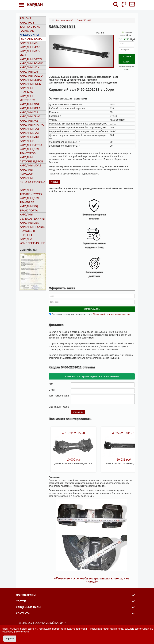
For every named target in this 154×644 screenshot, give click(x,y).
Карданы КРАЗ (30, 108)
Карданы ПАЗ (29, 129)
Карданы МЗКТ (30, 223)
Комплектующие (32, 243)
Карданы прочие (32, 227)
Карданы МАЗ (29, 43)
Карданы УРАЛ (30, 47)
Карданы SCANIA (32, 64)
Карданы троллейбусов (31, 192)
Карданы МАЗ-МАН (30, 53)
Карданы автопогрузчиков (32, 182)
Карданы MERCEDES (27, 98)
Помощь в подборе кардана (27, 235)
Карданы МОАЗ (30, 166)
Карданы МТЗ (29, 137)
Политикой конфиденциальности (111, 312)
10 (85, 405)
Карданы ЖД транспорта (29, 208)
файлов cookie (21, 632)
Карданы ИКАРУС (32, 125)
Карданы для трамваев (29, 200)
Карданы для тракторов (29, 151)
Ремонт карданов (27, 21)
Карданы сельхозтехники (32, 217)
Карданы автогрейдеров (31, 159)
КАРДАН (35, 5)
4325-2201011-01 (124, 432)
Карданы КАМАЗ (32, 39)
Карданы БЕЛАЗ (31, 80)
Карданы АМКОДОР (26, 172)
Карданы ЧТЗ (29, 141)
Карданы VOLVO (31, 76)
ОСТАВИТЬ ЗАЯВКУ (127, 56)
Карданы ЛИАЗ (30, 117)
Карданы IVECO (31, 59)
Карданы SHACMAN (26, 90)
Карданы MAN (30, 68)
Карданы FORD (30, 84)
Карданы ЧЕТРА (31, 145)
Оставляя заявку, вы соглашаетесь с (91, 312)
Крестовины (29, 35)
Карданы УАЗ (29, 121)
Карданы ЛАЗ (29, 133)
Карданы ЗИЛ (29, 104)
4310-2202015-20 (73, 432)
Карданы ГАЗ (29, 113)
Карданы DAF (29, 72)
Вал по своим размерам (30, 29)
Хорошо (10, 639)
